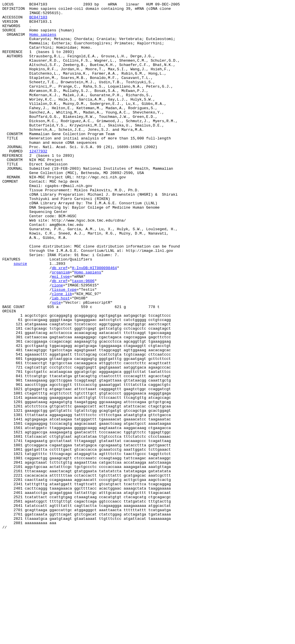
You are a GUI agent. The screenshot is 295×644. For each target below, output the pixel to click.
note (56, 363)
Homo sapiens (43, 41)
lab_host (61, 358)
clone (57, 342)
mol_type (61, 332)
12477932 (38, 181)
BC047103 (38, 20)
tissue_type (64, 347)
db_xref (60, 321)
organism (61, 326)
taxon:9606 (83, 337)
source (20, 316)
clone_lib (62, 352)
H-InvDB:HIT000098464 (94, 321)
